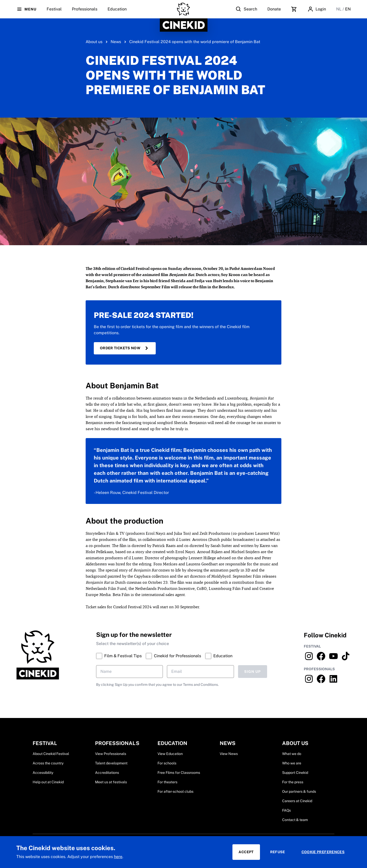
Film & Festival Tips (119, 656)
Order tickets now (125, 348)
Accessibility (43, 773)
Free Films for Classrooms (179, 773)
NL (339, 9)
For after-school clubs (175, 791)
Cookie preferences (323, 852)
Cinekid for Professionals (173, 656)
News (116, 42)
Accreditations (107, 773)
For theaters (167, 782)
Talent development (111, 763)
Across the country (48, 763)
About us (94, 42)
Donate (274, 9)
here (118, 857)
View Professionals (111, 754)
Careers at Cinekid (297, 801)
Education (117, 13)
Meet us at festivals (111, 782)
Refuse (278, 852)
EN (348, 9)
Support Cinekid (295, 773)
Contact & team (295, 820)
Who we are (292, 763)
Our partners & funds (299, 791)
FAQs (286, 810)
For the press (293, 782)
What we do (292, 754)
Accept (246, 852)
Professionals (85, 13)
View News (229, 754)
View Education (170, 754)
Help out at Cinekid (48, 782)
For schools (167, 763)
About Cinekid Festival (51, 754)
